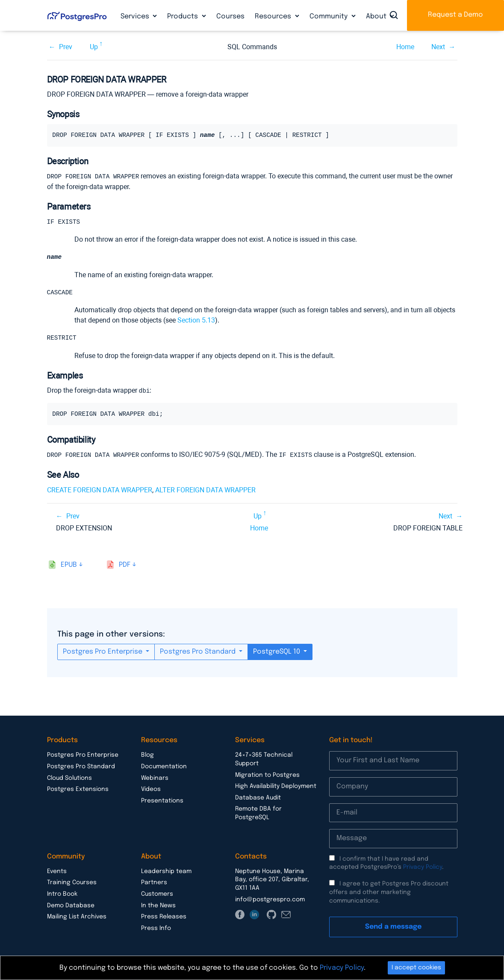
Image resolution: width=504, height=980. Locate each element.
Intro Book (62, 894)
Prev (66, 47)
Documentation (164, 767)
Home (405, 47)
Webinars (155, 779)
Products (183, 16)
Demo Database (71, 906)
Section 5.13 (196, 321)
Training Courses (72, 883)
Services (136, 16)
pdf (125, 565)
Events (57, 872)
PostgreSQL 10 (277, 652)
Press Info (156, 929)
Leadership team (166, 872)
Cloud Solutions (69, 779)
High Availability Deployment (276, 787)
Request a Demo (455, 15)
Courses (230, 16)
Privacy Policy (423, 867)
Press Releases (164, 917)
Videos (151, 790)
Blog (147, 755)
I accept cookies (416, 968)
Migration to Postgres (267, 776)
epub (69, 565)
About (377, 16)
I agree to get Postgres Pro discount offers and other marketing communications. (389, 893)
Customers (157, 894)
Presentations (162, 801)
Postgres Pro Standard (199, 652)
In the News (158, 906)
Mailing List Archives (77, 917)
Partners (154, 883)
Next (438, 47)
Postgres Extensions (78, 790)
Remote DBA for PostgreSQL (258, 814)
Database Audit (258, 798)
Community (329, 16)
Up (94, 47)
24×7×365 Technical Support (264, 760)
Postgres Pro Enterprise (103, 652)
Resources (274, 16)
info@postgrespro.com (270, 900)
